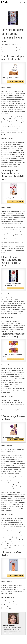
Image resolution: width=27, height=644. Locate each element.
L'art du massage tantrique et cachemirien (11, 78)
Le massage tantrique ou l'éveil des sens (13, 355)
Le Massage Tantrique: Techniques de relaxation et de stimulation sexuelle (13, 198)
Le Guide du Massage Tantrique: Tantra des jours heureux (12, 285)
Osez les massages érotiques (11, 437)
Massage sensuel (8, 573)
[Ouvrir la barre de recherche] (20, 2)
